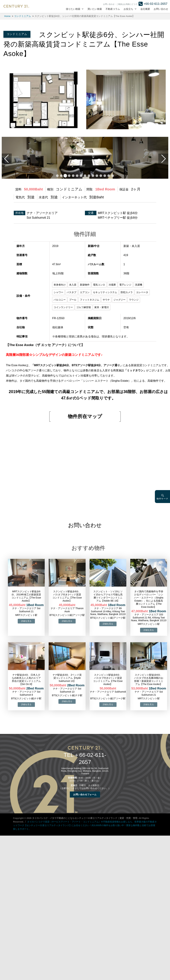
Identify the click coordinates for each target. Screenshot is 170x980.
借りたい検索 (73, 9)
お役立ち (128, 9)
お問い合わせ (161, 9)
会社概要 (145, 9)
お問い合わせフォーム (85, 794)
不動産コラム (113, 9)
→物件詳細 (26, 621)
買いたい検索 (95, 9)
